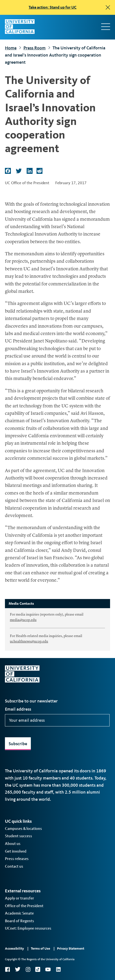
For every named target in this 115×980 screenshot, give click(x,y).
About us (13, 844)
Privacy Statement (71, 949)
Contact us (14, 866)
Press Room (35, 48)
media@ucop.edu (23, 620)
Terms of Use (40, 949)
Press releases (17, 859)
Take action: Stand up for (53, 7)
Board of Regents (19, 921)
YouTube (48, 969)
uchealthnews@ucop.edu (29, 641)
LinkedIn (58, 969)
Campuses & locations (23, 829)
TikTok (38, 969)
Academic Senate (19, 913)
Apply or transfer (19, 898)
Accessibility (14, 949)
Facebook (7, 969)
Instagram (28, 969)
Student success (19, 836)
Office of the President (24, 906)
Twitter (18, 969)
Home (11, 48)
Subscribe (18, 744)
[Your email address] (57, 720)
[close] (108, 7)
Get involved (16, 851)
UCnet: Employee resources (28, 928)
